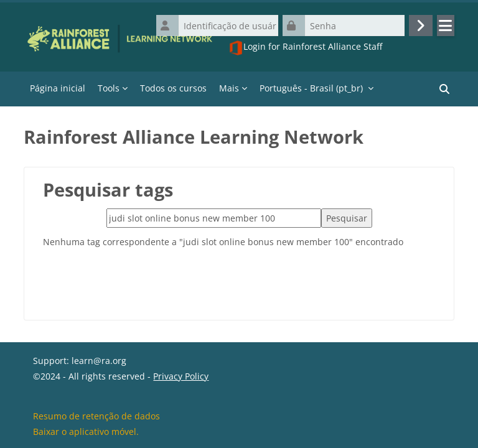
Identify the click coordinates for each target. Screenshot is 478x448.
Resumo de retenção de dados (96, 416)
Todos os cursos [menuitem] (173, 88)
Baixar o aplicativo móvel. (86, 432)
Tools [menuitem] (109, 88)
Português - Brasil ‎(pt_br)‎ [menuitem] (311, 88)
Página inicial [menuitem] (58, 88)
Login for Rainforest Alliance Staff (305, 48)
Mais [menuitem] (229, 88)
